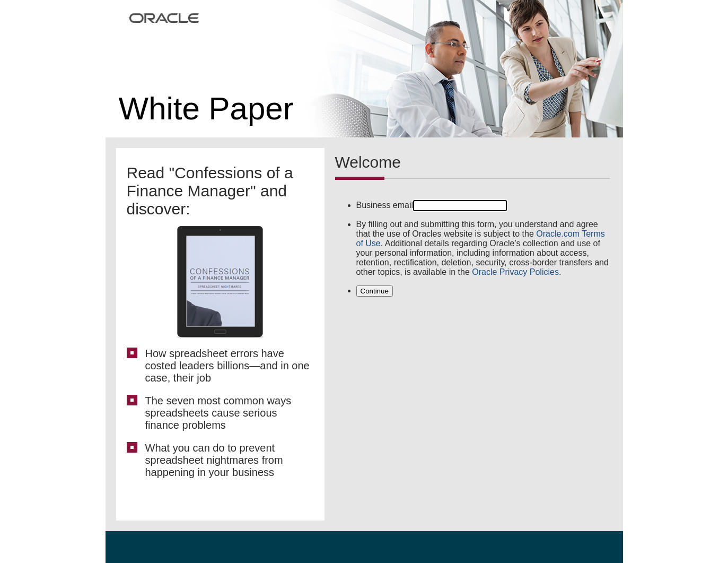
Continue (375, 291)
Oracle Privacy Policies (515, 272)
